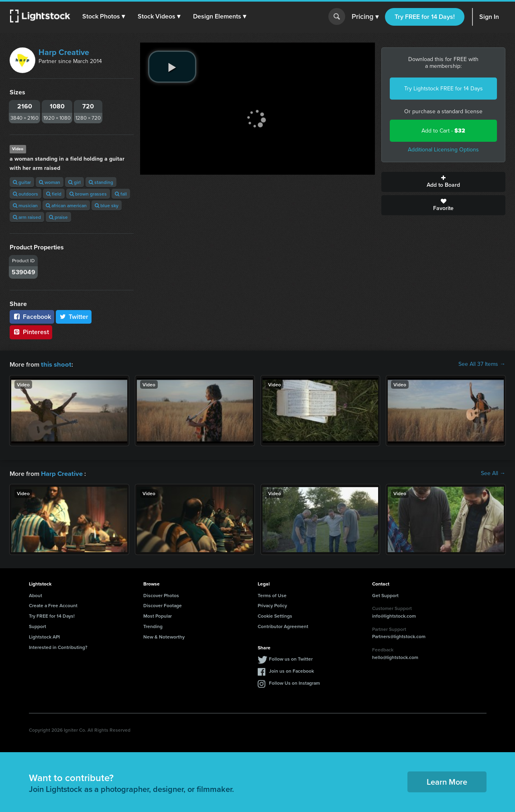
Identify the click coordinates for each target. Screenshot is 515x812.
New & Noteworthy (164, 636)
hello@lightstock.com (395, 656)
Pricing (365, 17)
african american (66, 205)
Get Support (385, 595)
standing (101, 182)
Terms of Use (272, 595)
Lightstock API (44, 636)
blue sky (107, 205)
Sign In (489, 17)
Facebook (32, 317)
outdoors (25, 194)
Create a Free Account (53, 605)
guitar (22, 182)
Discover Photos (161, 595)
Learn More (447, 781)
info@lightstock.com (394, 615)
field (54, 194)
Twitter (74, 317)
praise (58, 217)
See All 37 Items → (482, 364)
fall (121, 194)
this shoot (55, 364)
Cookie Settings (275, 615)
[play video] (172, 67)
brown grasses (88, 194)
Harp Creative (64, 52)
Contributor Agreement (283, 625)
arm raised (27, 217)
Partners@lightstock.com (399, 636)
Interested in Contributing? (58, 646)
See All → (493, 473)
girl (74, 182)
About (36, 595)
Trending (153, 625)
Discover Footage (163, 605)
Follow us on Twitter (291, 658)
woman (50, 182)
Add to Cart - (443, 131)
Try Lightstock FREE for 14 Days (444, 89)
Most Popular (158, 615)
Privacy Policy (272, 605)
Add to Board (443, 182)
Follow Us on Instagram (294, 682)
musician (25, 205)
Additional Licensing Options (443, 150)
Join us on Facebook (291, 670)
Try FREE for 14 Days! (425, 17)
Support (38, 625)
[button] (104, 16)
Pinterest (31, 332)
